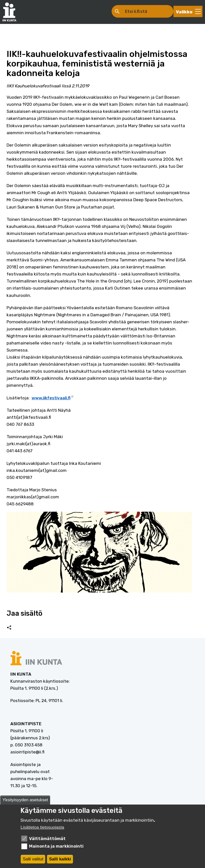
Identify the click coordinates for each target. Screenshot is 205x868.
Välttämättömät (47, 840)
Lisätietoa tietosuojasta (42, 829)
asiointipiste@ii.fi (27, 752)
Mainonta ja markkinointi (56, 848)
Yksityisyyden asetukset (25, 801)
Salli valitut (33, 860)
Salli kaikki (60, 860)
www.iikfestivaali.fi (53, 397)
